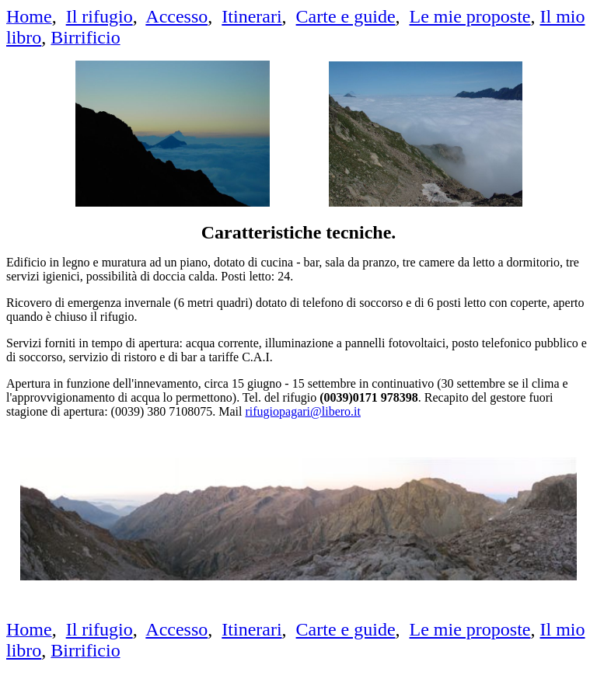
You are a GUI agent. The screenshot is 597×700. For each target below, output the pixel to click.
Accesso (176, 16)
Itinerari (251, 16)
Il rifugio (99, 16)
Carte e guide (346, 16)
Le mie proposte (470, 16)
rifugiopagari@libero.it (303, 411)
